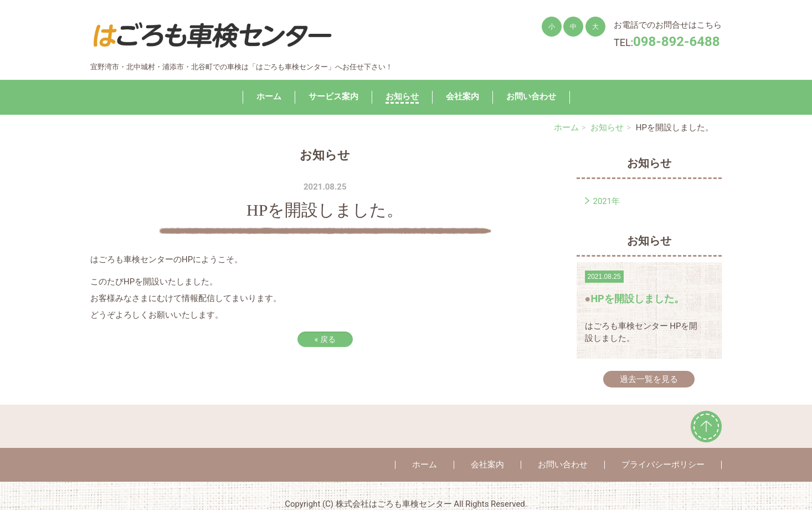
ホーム (269, 96)
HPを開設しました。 (637, 299)
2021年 (607, 201)
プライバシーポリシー (663, 465)
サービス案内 (333, 96)
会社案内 (462, 96)
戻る (325, 339)
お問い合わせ (531, 96)
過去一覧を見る (649, 379)
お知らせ (402, 96)
